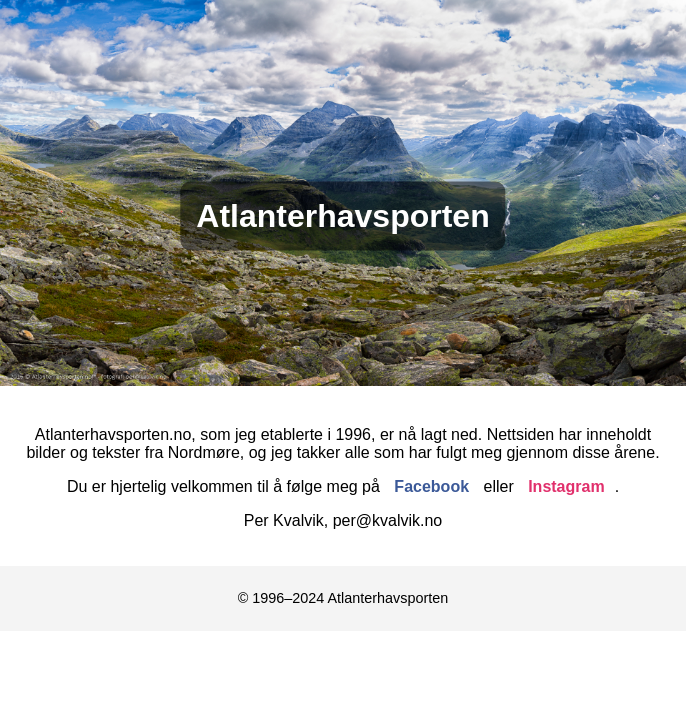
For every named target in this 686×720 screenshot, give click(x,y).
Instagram (566, 486)
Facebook (431, 486)
